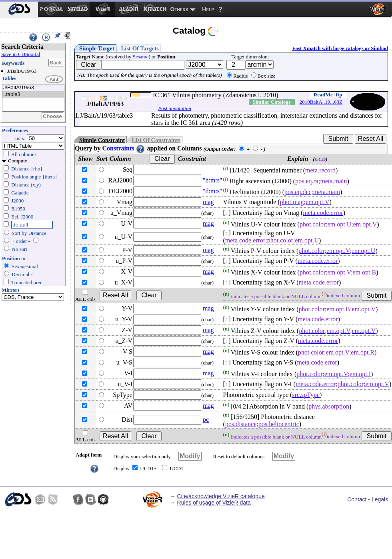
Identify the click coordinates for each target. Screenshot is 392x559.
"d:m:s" (213, 191)
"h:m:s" (213, 180)
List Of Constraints (156, 140)
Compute (18, 161)
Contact (357, 499)
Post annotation (175, 108)
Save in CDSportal (21, 54)
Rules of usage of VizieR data (214, 503)
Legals (380, 499)
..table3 (33, 95)
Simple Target (97, 48)
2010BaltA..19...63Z (321, 102)
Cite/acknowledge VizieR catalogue (221, 496)
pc (206, 420)
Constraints (124, 148)
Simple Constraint (102, 140)
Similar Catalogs (271, 102)
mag (208, 202)
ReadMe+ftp (328, 95)
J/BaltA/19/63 (33, 88)
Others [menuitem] (179, 9)
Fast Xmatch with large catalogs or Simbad (340, 48)
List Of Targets (140, 48)
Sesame (141, 57)
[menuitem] (19, 9)
